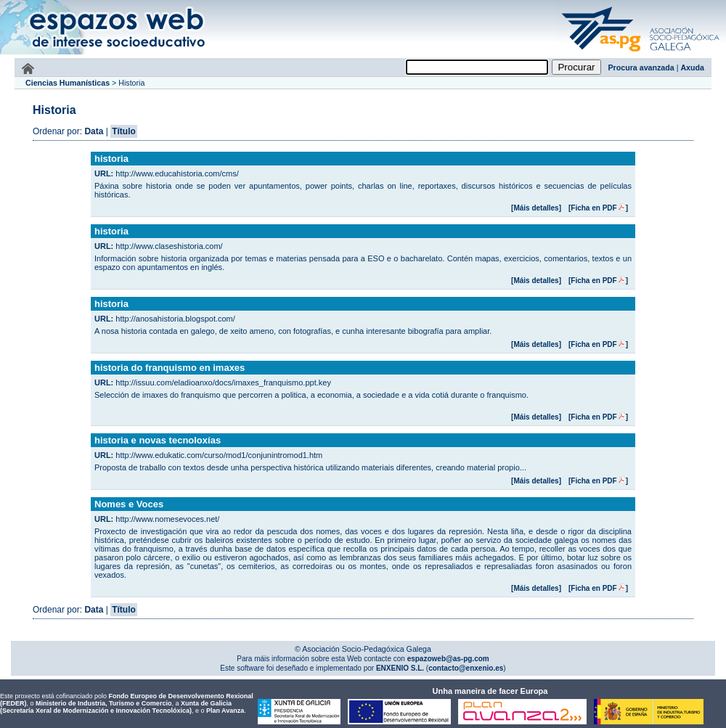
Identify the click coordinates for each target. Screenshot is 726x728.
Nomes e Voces (129, 504)
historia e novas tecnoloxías (158, 440)
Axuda (692, 68)
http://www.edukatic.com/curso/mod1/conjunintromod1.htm (219, 455)
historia (111, 159)
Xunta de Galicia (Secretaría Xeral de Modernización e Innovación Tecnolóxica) (116, 707)
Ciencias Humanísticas (68, 83)
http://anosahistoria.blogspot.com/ (175, 319)
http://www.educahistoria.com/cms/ (177, 173)
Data (94, 131)
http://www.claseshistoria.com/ (169, 246)
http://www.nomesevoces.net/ (167, 519)
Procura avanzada (641, 68)
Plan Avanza (225, 711)
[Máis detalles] (536, 208)
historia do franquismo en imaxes (170, 368)
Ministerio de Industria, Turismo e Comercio (103, 703)
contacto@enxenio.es (466, 668)
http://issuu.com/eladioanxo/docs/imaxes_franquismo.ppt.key (223, 383)
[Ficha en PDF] (598, 208)
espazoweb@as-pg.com (447, 659)
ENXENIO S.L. (399, 668)
